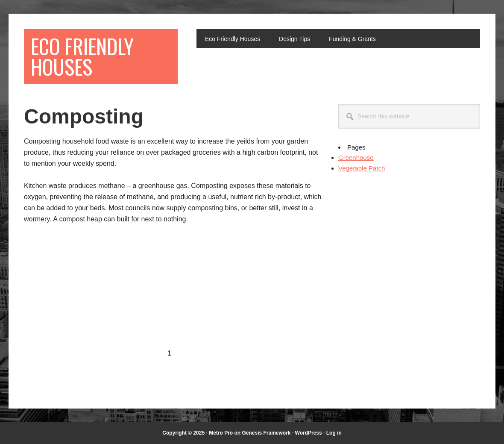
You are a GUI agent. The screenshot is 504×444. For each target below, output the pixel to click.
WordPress (309, 433)
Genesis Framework (266, 433)
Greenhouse (356, 157)
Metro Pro (221, 433)
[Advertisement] (96, 296)
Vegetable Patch (362, 168)
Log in (334, 433)
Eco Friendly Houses (82, 56)
